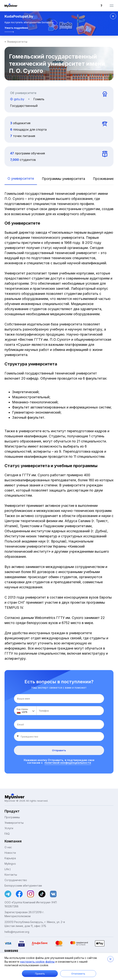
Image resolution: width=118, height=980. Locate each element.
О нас (8, 847)
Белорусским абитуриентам (23, 886)
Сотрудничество (16, 880)
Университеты (17, 42)
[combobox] (59, 737)
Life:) (8, 869)
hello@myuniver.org (17, 932)
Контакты (11, 875)
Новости (10, 853)
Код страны (22, 709)
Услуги (9, 828)
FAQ (7, 834)
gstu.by (17, 99)
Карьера (10, 858)
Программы (12, 817)
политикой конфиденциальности (68, 763)
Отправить (59, 750)
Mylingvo (10, 864)
